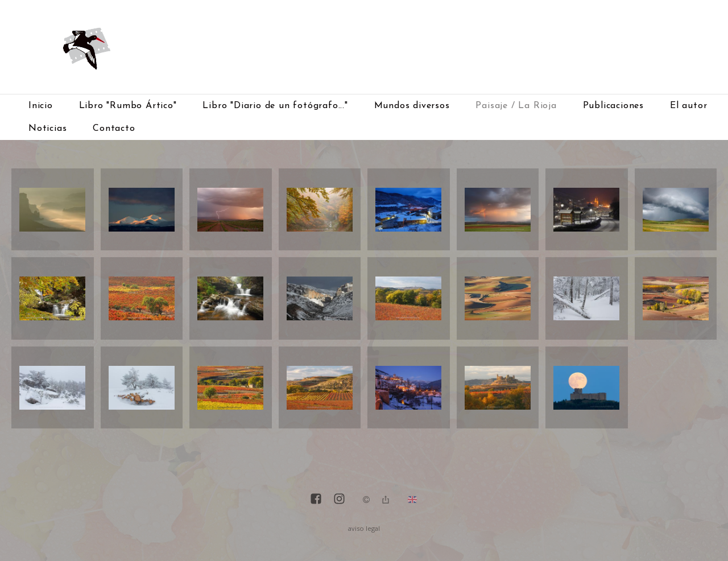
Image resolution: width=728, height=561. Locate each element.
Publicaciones (613, 106)
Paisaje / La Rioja (516, 106)
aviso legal (364, 528)
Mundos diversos (412, 106)
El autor (688, 106)
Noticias (47, 129)
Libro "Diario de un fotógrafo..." (275, 106)
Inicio (41, 106)
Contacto (114, 129)
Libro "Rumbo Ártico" (128, 106)
